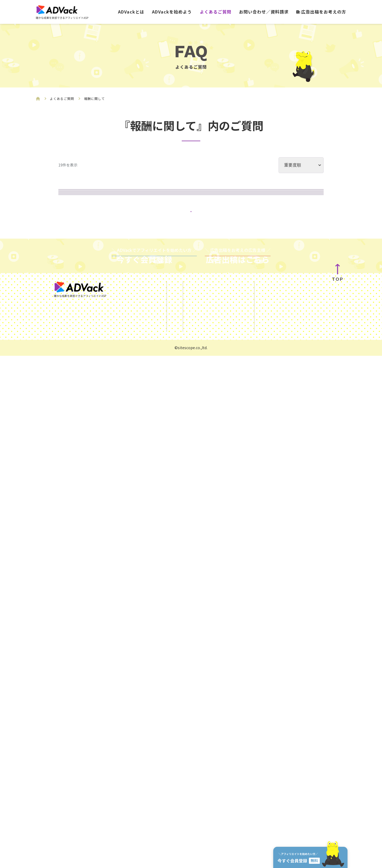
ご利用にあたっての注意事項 (218, 808)
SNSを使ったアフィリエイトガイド (224, 797)
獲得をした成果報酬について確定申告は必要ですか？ (140, 201)
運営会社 (286, 826)
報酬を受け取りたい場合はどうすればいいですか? (136, 500)
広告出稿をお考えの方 (321, 12)
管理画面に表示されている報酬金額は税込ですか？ (138, 644)
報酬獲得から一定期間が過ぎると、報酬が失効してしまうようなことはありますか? (176, 355)
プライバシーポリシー (211, 829)
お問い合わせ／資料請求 (264, 12)
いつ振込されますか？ (103, 475)
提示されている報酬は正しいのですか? (123, 225)
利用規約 (199, 818)
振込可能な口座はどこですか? (113, 572)
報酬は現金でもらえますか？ (111, 596)
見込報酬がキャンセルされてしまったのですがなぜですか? (147, 403)
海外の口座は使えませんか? (110, 524)
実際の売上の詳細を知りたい (111, 273)
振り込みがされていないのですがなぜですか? (131, 331)
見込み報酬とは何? (99, 249)
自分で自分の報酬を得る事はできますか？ (127, 620)
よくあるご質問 (216, 12)
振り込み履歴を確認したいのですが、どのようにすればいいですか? (158, 427)
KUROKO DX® (291, 815)
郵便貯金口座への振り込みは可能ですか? (126, 548)
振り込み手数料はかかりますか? (115, 451)
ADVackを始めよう (172, 12)
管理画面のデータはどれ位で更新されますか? (131, 379)
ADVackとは (131, 12)
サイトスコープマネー (299, 837)
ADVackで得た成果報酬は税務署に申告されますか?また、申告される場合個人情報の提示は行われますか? (197, 302)
